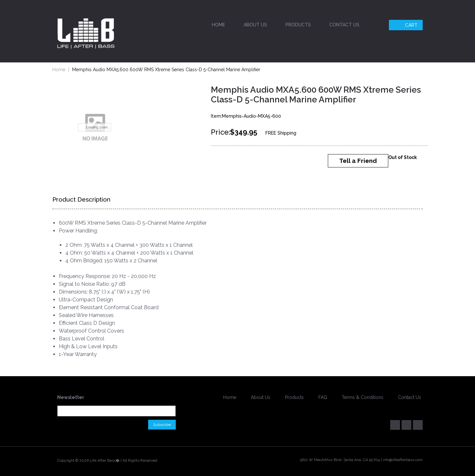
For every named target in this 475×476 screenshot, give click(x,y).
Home (218, 25)
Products (298, 25)
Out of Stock (403, 157)
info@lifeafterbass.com (403, 460)
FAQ (323, 397)
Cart (407, 25)
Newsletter (71, 397)
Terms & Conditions (363, 397)
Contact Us (344, 25)
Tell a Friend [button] (358, 161)
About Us (255, 25)
